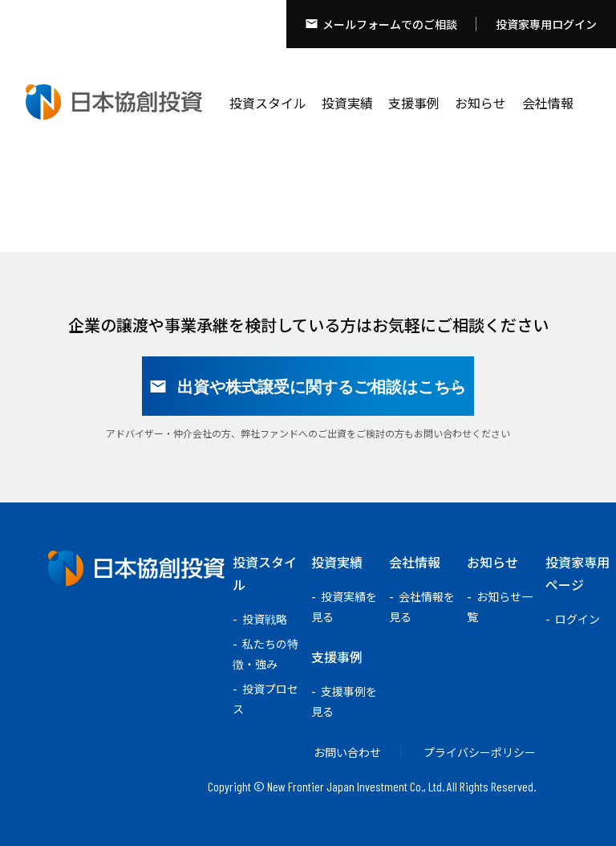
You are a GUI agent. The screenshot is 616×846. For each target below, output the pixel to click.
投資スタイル (268, 103)
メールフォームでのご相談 (390, 24)
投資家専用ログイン (546, 24)
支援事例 (414, 103)
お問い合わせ (347, 752)
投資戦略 (265, 619)
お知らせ (480, 103)
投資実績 (347, 103)
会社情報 (548, 103)
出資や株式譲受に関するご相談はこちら (322, 386)
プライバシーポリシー (480, 752)
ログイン (577, 619)
